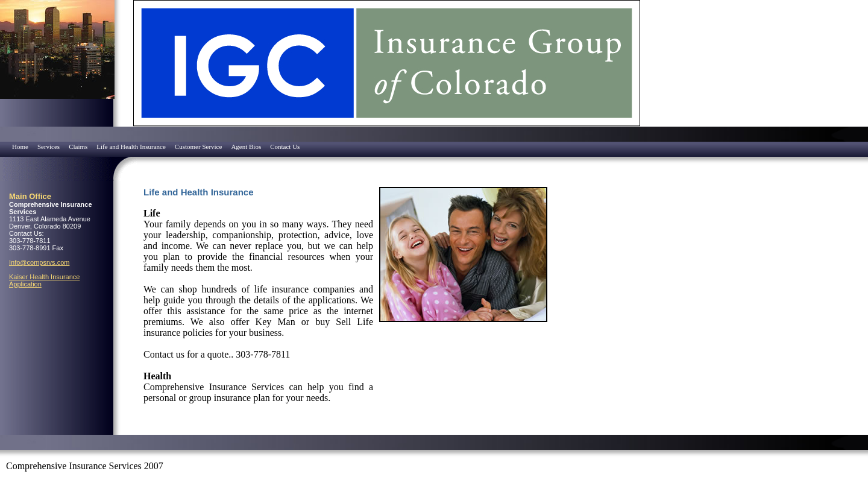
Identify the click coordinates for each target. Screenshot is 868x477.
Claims (78, 147)
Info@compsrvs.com (39, 262)
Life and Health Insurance (131, 147)
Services (49, 147)
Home (20, 147)
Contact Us (285, 147)
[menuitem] (3, 143)
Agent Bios (246, 147)
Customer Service (199, 147)
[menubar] (151, 147)
